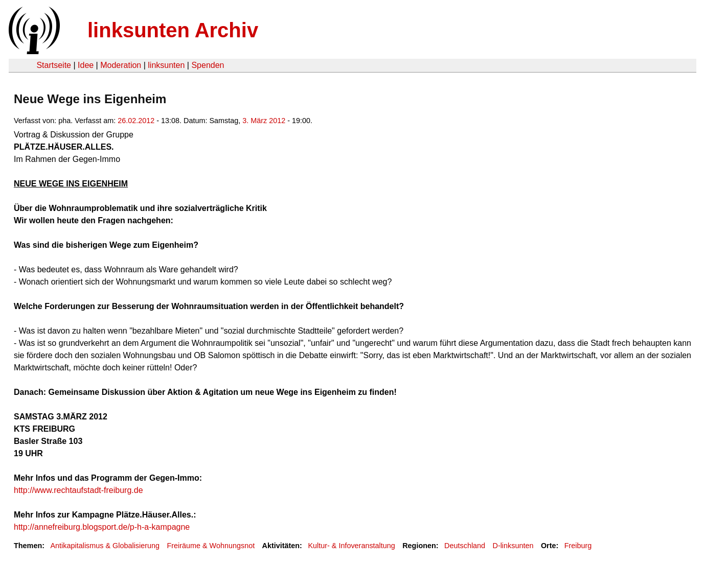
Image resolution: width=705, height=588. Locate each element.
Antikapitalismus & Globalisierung (105, 546)
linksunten (166, 65)
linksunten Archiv (173, 30)
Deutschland (465, 546)
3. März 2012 (264, 121)
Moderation (121, 65)
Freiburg (578, 546)
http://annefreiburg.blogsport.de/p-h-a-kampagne (102, 527)
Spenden (208, 65)
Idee (86, 65)
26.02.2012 (136, 121)
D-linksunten (513, 546)
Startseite (54, 65)
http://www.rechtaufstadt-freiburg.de (78, 490)
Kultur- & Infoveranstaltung (351, 546)
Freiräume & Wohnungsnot (211, 546)
